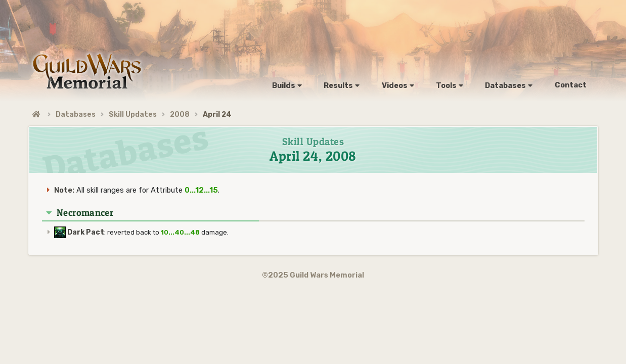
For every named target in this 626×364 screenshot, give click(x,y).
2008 (180, 115)
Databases (76, 115)
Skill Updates (133, 115)
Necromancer (85, 213)
